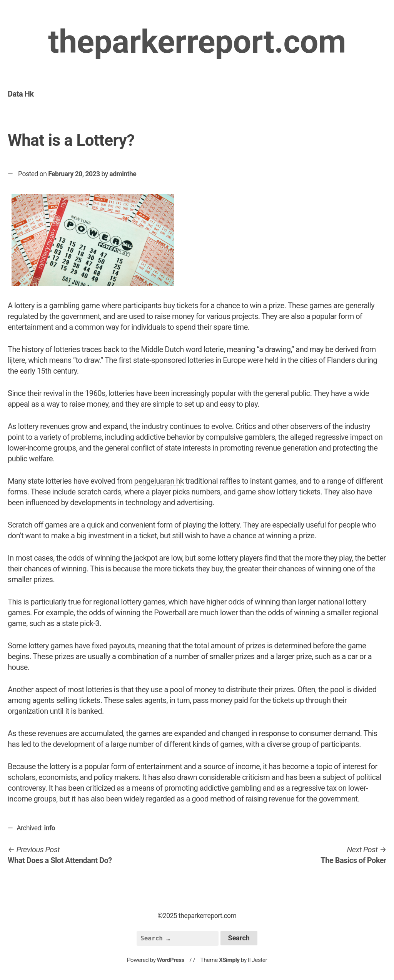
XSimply (229, 960)
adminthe (123, 174)
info (50, 828)
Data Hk (21, 94)
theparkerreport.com (197, 42)
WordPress (171, 960)
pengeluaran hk (159, 481)
